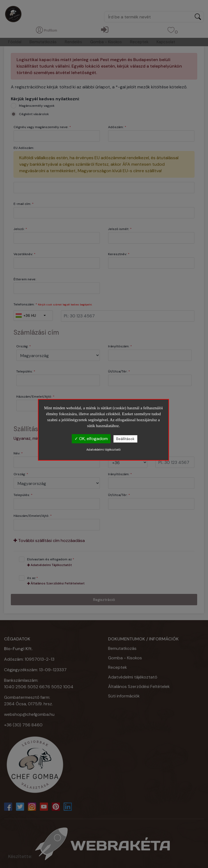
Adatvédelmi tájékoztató (103, 450)
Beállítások (125, 439)
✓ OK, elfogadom (91, 439)
